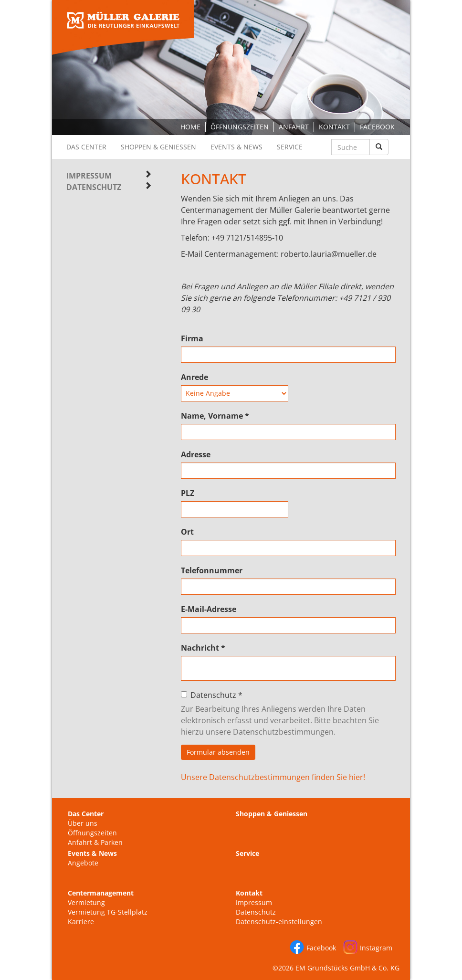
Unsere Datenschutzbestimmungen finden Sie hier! (273, 777)
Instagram (376, 948)
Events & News (236, 147)
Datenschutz (94, 187)
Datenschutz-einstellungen (279, 922)
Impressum (89, 176)
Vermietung (86, 902)
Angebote (83, 863)
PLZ (188, 493)
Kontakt (334, 127)
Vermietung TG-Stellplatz (108, 912)
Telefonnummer (212, 570)
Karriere (81, 922)
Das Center (86, 147)
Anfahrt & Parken (95, 842)
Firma (192, 338)
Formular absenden (218, 752)
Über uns (83, 823)
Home (190, 127)
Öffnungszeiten (240, 127)
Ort (187, 532)
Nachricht (203, 648)
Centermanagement (101, 893)
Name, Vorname (215, 416)
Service (290, 147)
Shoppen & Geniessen (158, 147)
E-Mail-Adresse (209, 609)
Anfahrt (294, 127)
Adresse (196, 454)
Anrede (194, 377)
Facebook (377, 127)
